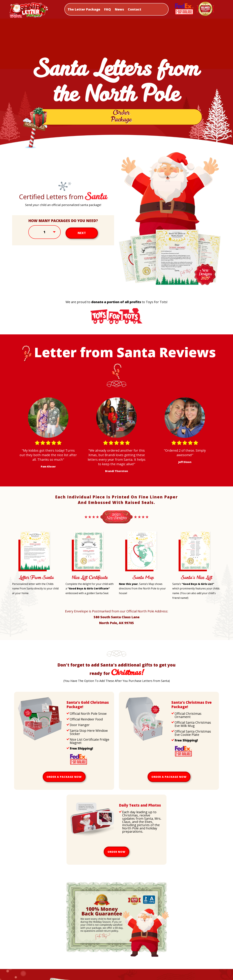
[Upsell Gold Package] (40, 742)
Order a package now (64, 779)
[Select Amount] (44, 234)
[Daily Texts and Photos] (92, 845)
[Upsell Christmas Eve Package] (145, 742)
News (119, 9)
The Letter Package (84, 9)
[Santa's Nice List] (194, 573)
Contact (135, 9)
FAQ (107, 9)
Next (82, 234)
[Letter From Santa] (34, 573)
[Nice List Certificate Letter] (87, 573)
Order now (116, 854)
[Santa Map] (141, 573)
